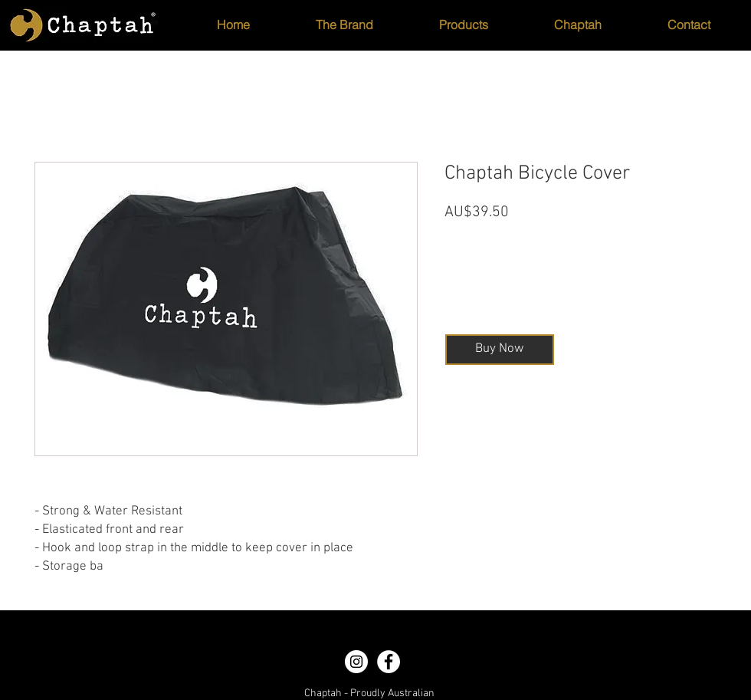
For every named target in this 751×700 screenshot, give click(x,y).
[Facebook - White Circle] (389, 662)
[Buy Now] (500, 350)
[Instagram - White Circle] (356, 662)
